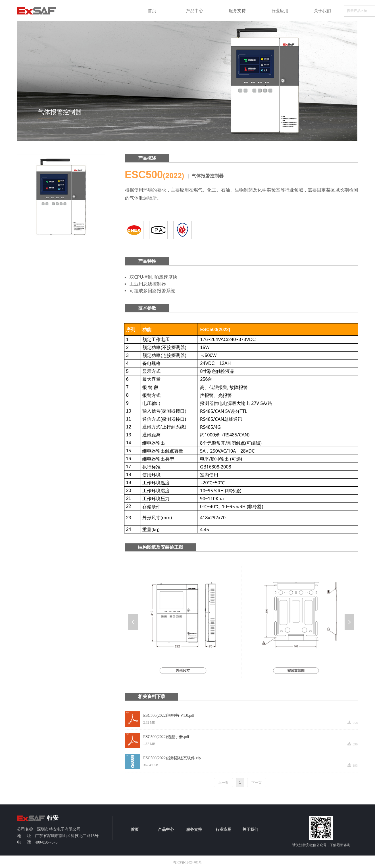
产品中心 (195, 11)
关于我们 (322, 11)
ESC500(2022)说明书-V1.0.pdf (169, 715)
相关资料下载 (152, 696)
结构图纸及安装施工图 (161, 547)
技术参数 (147, 308)
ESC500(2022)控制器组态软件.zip (172, 758)
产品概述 (147, 158)
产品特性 (147, 261)
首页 (152, 11)
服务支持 (237, 11)
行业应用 (280, 11)
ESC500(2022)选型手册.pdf (166, 737)
